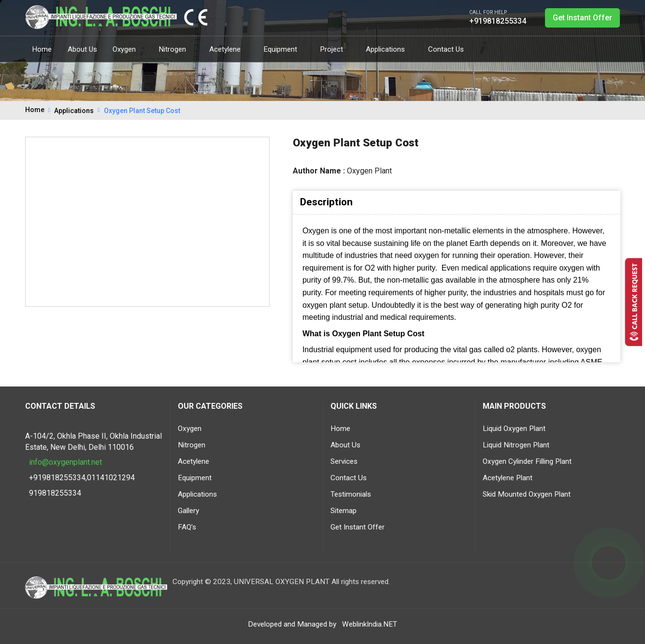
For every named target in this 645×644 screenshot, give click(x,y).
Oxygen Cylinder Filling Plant (527, 461)
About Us (82, 49)
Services (344, 461)
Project (335, 49)
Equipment (284, 49)
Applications (389, 49)
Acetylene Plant (508, 478)
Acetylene (229, 49)
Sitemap (344, 511)
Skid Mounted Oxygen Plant (527, 494)
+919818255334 (498, 21)
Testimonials (351, 494)
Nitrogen (176, 49)
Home (42, 49)
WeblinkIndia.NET (370, 624)
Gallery (188, 511)
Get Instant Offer (582, 18)
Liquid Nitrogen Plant (516, 445)
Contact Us (446, 49)
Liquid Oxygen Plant (514, 429)
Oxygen (128, 49)
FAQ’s (187, 527)
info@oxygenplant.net (65, 462)
